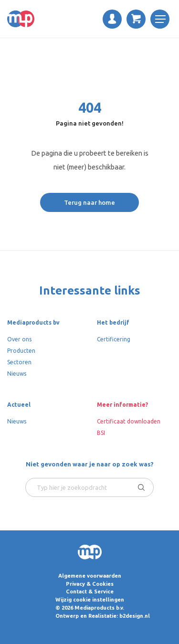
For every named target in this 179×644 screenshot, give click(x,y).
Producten (21, 351)
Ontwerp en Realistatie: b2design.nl (103, 616)
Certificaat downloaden (129, 421)
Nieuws (17, 374)
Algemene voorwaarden (90, 576)
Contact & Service (90, 591)
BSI (101, 433)
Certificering (114, 339)
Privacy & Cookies (90, 584)
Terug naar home (89, 202)
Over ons (19, 339)
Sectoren (19, 362)
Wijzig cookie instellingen (90, 600)
